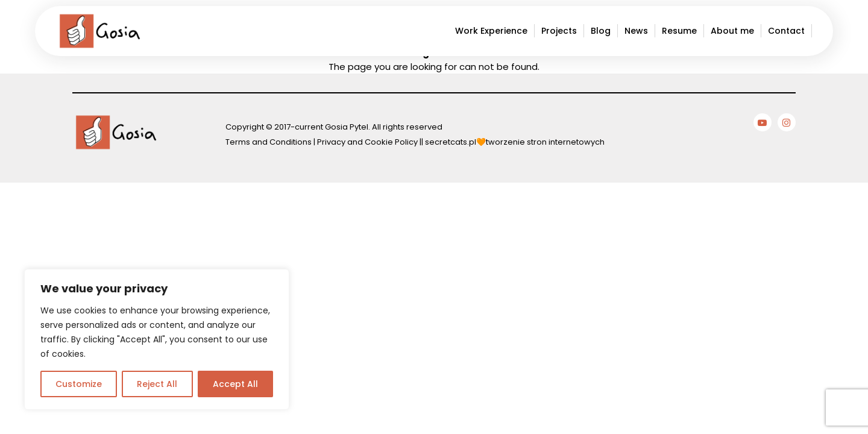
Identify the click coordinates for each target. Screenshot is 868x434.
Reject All (157, 384)
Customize (79, 384)
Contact (786, 31)
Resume (679, 31)
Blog (601, 31)
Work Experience (491, 31)
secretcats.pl (451, 142)
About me (732, 31)
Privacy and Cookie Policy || (371, 142)
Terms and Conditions (269, 142)
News (636, 31)
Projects (559, 31)
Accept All (235, 384)
